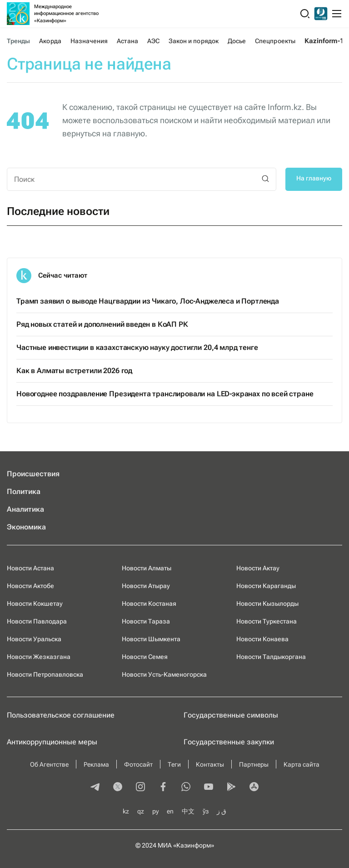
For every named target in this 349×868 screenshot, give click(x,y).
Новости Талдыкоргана (271, 657)
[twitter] (118, 788)
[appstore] (254, 788)
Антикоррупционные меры (52, 742)
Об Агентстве (49, 764)
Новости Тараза (146, 621)
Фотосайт (138, 764)
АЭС (153, 41)
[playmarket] (231, 788)
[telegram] (95, 788)
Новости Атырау (146, 586)
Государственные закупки (229, 742)
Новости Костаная (149, 604)
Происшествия (33, 474)
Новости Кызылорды (267, 604)
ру (155, 811)
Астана (127, 41)
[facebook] (163, 788)
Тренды (18, 41)
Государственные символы (231, 715)
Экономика (26, 527)
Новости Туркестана (267, 621)
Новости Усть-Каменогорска (164, 674)
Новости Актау (258, 568)
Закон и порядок (194, 41)
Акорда (50, 41)
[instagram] (140, 788)
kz (126, 811)
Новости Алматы (147, 568)
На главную (314, 178)
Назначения (89, 41)
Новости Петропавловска (45, 674)
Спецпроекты (275, 41)
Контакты (210, 764)
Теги (174, 764)
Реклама (96, 764)
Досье (237, 41)
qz (141, 811)
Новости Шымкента (151, 639)
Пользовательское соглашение (61, 715)
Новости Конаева (262, 639)
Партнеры (254, 764)
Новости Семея (145, 657)
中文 (188, 811)
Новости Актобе (30, 586)
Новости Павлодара (37, 621)
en (170, 811)
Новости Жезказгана (39, 657)
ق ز (222, 811)
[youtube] (209, 788)
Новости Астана (30, 568)
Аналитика (25, 509)
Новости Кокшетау (35, 604)
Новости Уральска (34, 639)
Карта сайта (302, 764)
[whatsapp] (186, 788)
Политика (24, 491)
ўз (206, 811)
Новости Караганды (266, 586)
